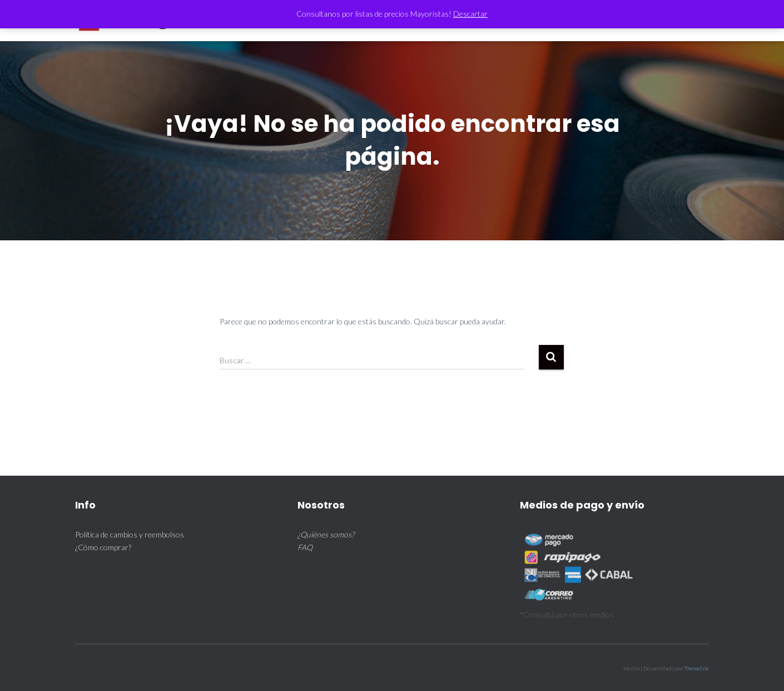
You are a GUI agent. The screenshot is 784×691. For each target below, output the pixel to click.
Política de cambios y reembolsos (130, 534)
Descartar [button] (470, 14)
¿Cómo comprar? (103, 547)
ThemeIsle (697, 668)
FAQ (305, 547)
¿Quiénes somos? (326, 534)
